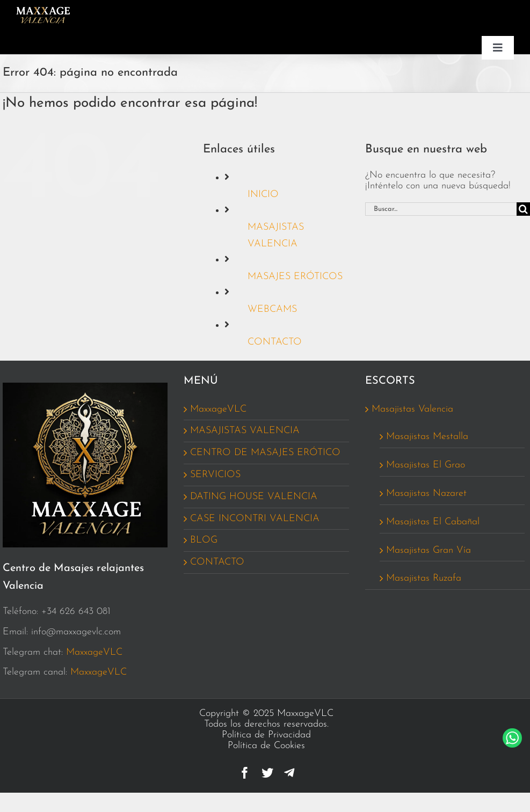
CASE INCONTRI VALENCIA (255, 519)
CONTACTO (275, 342)
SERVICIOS (215, 475)
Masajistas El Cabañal (433, 522)
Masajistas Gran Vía (429, 550)
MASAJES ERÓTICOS (295, 277)
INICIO (263, 195)
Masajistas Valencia (412, 409)
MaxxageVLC (94, 652)
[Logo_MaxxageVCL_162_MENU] (43, 11)
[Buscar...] (441, 209)
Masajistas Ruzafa (424, 578)
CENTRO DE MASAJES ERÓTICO (265, 453)
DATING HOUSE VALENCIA (254, 497)
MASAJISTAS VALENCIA (245, 431)
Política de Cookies (266, 746)
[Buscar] (523, 209)
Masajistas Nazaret (426, 493)
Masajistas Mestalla (427, 437)
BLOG (204, 540)
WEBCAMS (272, 309)
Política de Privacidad (266, 735)
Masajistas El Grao (426, 465)
